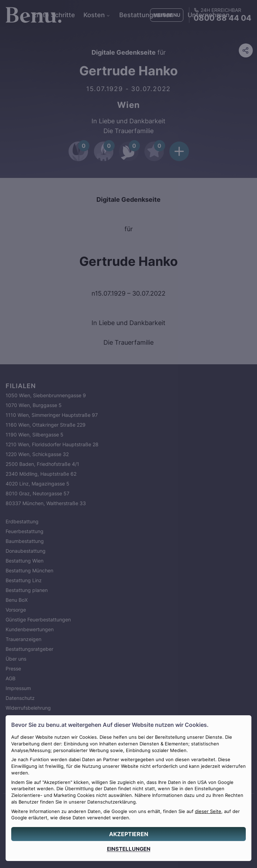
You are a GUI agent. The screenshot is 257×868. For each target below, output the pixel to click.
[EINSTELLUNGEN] (128, 849)
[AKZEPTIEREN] (128, 834)
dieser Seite (208, 811)
